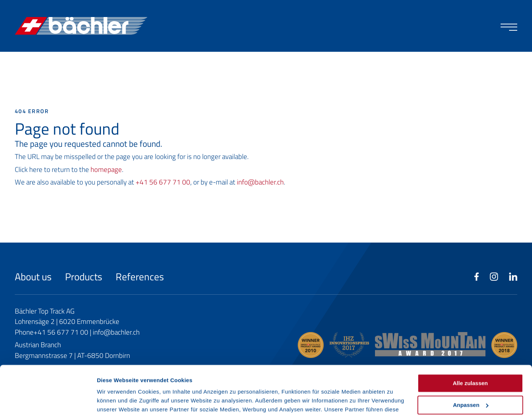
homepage (106, 169)
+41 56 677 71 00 (163, 182)
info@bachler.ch (260, 182)
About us (34, 276)
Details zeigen (115, 401)
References (140, 276)
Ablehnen (470, 380)
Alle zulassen (470, 337)
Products (85, 276)
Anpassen (471, 358)
